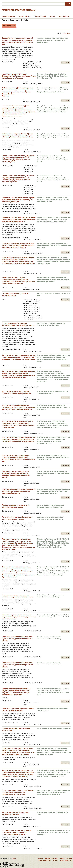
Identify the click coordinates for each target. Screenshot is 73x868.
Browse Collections (25, 16)
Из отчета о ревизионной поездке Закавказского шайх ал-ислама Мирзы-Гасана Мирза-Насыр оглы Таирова (19, 76)
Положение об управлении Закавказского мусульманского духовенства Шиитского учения (17, 639)
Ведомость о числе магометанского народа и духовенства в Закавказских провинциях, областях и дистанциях (18, 200)
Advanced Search (67, 4)
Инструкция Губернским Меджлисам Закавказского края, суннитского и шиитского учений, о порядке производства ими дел (19, 407)
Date (69, 33)
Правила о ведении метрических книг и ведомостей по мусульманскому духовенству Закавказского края (19, 617)
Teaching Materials (40, 16)
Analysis (52, 16)
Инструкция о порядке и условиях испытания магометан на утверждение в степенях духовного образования (19, 491)
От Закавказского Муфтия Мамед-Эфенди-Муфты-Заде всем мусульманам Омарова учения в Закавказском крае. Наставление (18, 136)
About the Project (64, 16)
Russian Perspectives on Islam (19, 10)
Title (65, 33)
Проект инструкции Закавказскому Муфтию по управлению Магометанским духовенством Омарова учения (18, 792)
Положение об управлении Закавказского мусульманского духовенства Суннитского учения (18, 665)
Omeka (14, 859)
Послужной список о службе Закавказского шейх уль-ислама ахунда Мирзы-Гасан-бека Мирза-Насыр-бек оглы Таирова (18, 246)
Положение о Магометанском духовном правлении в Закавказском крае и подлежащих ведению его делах (16, 832)
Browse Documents (8, 16)
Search (70, 4)
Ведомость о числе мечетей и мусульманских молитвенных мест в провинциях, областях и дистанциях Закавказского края (19, 220)
